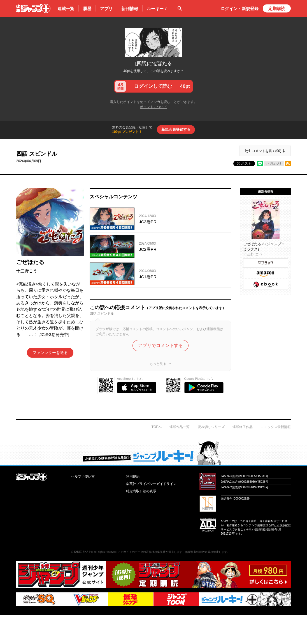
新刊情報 (130, 9)
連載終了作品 (243, 427)
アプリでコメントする (161, 345)
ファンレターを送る (50, 353)
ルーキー (157, 9)
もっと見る (158, 364)
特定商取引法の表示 (141, 491)
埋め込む (276, 164)
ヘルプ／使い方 (83, 477)
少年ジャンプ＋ (33, 8)
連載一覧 (66, 9)
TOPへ (157, 427)
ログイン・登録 (240, 9)
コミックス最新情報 (276, 427)
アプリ (106, 9)
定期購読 (277, 9)
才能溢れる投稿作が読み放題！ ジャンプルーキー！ (153, 453)
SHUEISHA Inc (83, 552)
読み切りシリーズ (211, 427)
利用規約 (133, 477)
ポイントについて (153, 107)
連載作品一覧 (180, 427)
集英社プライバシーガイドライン (151, 484)
